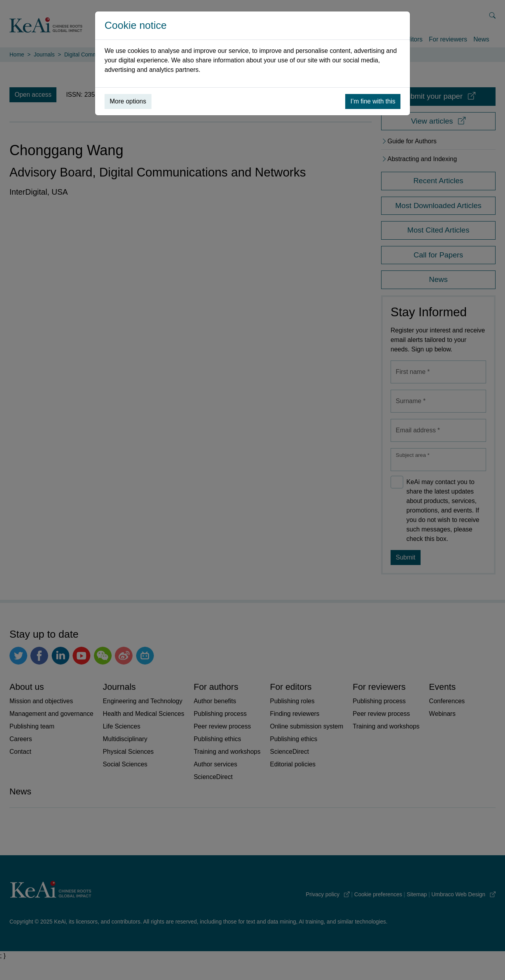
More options (128, 101)
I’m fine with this (373, 101)
